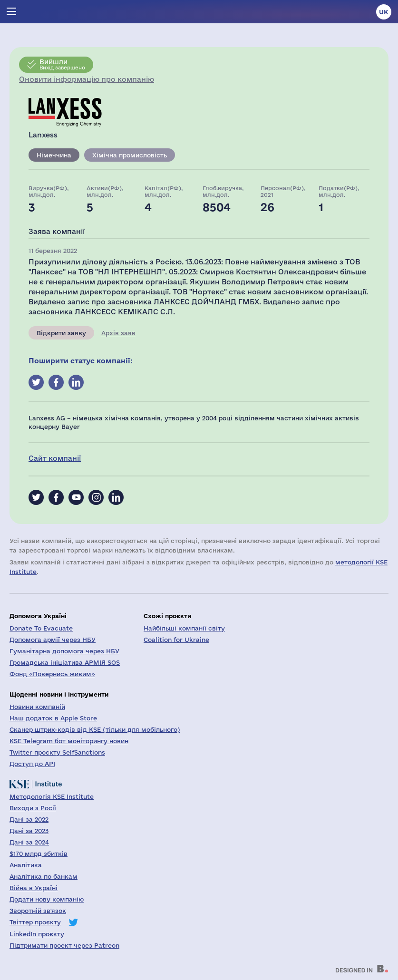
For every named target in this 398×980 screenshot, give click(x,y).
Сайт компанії (55, 458)
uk (384, 12)
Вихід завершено (62, 64)
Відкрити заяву (61, 333)
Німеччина (54, 155)
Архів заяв (118, 333)
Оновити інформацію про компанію (87, 79)
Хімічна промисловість (130, 155)
